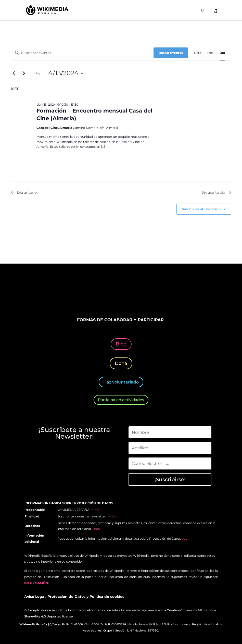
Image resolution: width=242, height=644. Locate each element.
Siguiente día (216, 192)
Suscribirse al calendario (201, 209)
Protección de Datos (66, 597)
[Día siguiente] (24, 73)
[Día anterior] (14, 73)
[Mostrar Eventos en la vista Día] (222, 53)
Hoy (37, 73)
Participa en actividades (121, 400)
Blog (121, 344)
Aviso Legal (35, 597)
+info (96, 510)
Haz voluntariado (121, 382)
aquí (185, 538)
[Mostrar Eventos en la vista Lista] (198, 53)
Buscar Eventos (171, 53)
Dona (121, 363)
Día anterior (24, 192)
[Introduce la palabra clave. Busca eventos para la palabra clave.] (82, 53)
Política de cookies (107, 597)
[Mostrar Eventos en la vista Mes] (210, 53)
